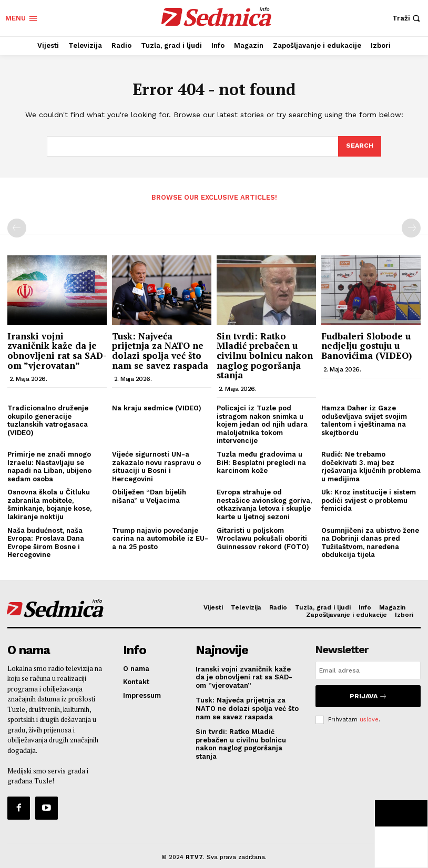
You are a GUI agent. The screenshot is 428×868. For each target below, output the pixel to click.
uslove (369, 715)
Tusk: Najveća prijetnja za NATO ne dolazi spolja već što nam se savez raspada (160, 350)
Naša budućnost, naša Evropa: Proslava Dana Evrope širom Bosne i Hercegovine (46, 542)
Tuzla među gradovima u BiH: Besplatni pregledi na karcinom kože (261, 461)
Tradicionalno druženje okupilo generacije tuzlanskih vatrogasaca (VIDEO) (48, 419)
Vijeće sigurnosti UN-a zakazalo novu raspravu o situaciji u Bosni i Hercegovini (156, 466)
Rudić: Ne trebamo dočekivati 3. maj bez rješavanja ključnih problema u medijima (371, 466)
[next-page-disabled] (411, 228)
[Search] (359, 147)
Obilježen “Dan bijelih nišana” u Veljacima (149, 496)
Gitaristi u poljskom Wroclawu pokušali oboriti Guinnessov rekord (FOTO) (263, 538)
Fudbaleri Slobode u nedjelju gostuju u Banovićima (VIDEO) (366, 345)
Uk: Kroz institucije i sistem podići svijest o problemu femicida (369, 500)
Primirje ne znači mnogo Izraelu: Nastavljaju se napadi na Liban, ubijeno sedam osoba (49, 466)
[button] (407, 18)
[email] (368, 669)
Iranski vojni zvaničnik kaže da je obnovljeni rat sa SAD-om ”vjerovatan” (57, 350)
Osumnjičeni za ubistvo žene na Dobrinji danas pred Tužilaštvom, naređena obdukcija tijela (370, 542)
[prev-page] (17, 228)
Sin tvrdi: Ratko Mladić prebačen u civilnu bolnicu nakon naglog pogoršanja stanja (265, 355)
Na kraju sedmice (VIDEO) (157, 407)
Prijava (368, 693)
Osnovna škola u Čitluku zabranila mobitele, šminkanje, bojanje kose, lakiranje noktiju (49, 504)
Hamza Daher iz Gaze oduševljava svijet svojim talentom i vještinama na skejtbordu (364, 419)
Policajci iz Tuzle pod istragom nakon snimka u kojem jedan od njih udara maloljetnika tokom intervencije (262, 423)
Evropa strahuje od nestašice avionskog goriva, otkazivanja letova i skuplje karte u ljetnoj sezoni (264, 504)
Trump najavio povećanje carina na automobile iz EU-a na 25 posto (160, 538)
